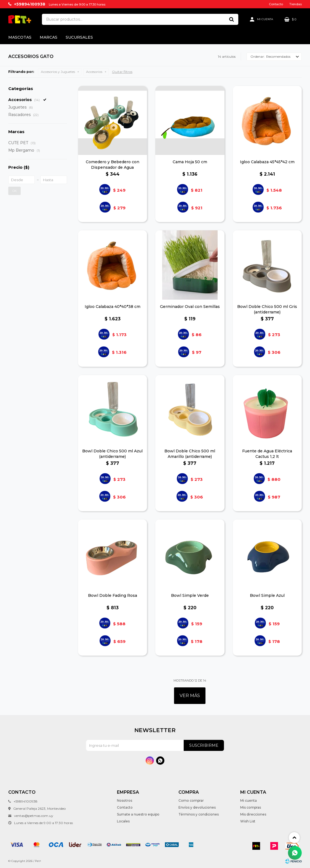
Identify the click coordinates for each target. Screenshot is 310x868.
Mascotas (20, 37)
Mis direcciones (253, 814)
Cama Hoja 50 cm (190, 162)
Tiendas (296, 4)
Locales (123, 821)
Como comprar (191, 800)
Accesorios (94, 72)
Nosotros (125, 800)
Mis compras (251, 807)
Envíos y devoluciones (197, 807)
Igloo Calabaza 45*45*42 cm (267, 162)
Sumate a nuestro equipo (138, 814)
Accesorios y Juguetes (58, 72)
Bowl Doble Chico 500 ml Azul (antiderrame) (112, 454)
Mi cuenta (248, 800)
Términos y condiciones (199, 814)
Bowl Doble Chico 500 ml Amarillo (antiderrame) (190, 454)
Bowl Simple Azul (267, 595)
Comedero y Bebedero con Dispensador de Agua (113, 165)
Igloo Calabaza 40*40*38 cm (113, 307)
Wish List (248, 821)
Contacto (276, 4)
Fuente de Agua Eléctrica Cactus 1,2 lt (267, 454)
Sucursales (79, 37)
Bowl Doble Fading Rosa (113, 595)
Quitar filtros (122, 72)
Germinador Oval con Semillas (190, 307)
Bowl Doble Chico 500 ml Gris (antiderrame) (267, 309)
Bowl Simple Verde (190, 595)
